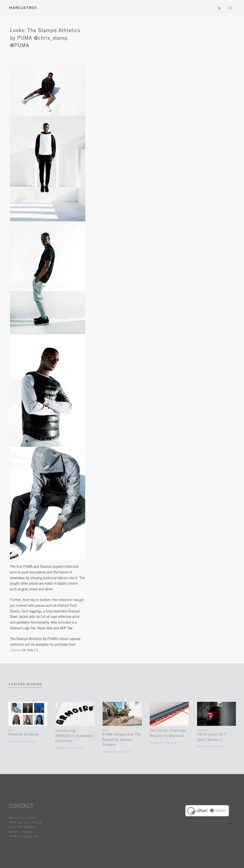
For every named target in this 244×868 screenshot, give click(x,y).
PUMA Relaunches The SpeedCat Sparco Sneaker (122, 740)
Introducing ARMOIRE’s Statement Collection (74, 736)
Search (219, 8)
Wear (106, 731)
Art (10, 731)
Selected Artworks (24, 735)
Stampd (16, 650)
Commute (203, 731)
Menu (230, 8)
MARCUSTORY (24, 8)
